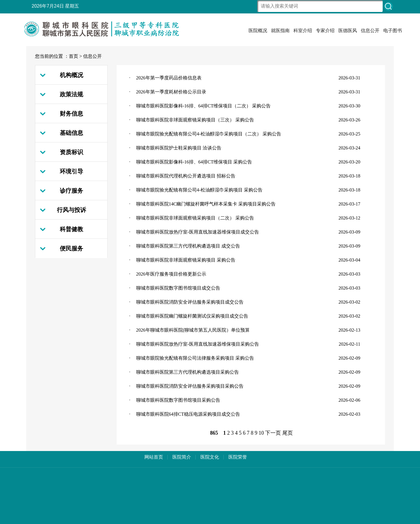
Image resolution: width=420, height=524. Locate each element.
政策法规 (71, 94)
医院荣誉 (238, 457)
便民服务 (71, 248)
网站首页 (154, 457)
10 (261, 433)
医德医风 (348, 31)
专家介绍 (325, 31)
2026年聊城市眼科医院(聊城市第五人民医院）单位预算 (193, 330)
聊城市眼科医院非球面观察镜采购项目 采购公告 (186, 260)
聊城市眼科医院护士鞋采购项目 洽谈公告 (179, 148)
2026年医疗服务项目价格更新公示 (171, 274)
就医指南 (280, 31)
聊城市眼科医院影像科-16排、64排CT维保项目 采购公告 (194, 162)
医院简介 (182, 457)
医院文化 (210, 457)
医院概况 (258, 31)
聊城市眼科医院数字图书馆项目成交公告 (178, 288)
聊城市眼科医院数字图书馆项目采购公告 (178, 400)
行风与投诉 (71, 210)
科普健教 (71, 229)
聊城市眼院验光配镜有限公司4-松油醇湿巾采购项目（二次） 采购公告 (209, 134)
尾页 (288, 433)
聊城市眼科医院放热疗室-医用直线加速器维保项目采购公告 (198, 344)
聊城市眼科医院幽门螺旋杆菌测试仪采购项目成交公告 (192, 316)
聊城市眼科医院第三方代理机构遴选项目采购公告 (188, 372)
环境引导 (71, 171)
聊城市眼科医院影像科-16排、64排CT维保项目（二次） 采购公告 (204, 106)
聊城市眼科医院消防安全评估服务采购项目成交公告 (190, 302)
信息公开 (370, 31)
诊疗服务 (71, 191)
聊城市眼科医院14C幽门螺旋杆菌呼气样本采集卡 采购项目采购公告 (206, 204)
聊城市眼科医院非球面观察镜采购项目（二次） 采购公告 (195, 218)
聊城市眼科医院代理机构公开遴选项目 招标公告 (186, 176)
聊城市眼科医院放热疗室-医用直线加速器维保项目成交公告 (198, 232)
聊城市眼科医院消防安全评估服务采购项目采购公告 (190, 386)
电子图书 (393, 31)
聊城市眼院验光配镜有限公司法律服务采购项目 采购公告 (195, 358)
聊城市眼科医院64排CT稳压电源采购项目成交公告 (188, 414)
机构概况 (71, 75)
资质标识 (71, 152)
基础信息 (71, 133)
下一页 (273, 433)
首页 (73, 56)
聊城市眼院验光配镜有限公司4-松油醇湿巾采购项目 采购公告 (199, 190)
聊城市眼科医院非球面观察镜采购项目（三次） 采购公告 (195, 120)
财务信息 (71, 114)
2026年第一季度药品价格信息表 (169, 78)
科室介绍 (303, 31)
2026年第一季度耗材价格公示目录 (171, 92)
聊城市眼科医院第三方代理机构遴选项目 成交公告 (188, 246)
